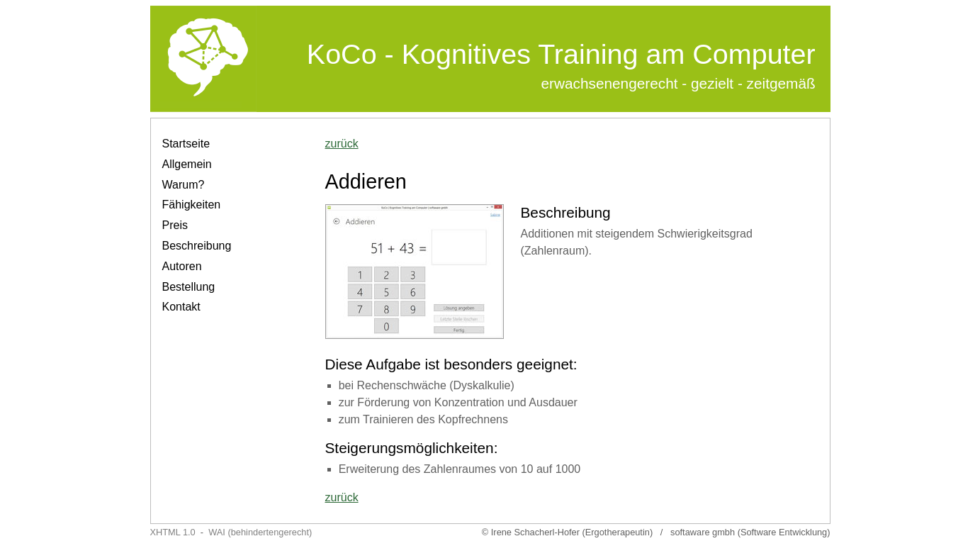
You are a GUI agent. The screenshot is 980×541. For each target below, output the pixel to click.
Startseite (186, 144)
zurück (342, 144)
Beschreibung (197, 246)
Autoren (182, 266)
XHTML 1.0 (173, 532)
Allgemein (187, 164)
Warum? (184, 185)
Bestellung (189, 287)
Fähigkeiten (192, 205)
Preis (175, 225)
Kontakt (181, 307)
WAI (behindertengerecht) (260, 532)
